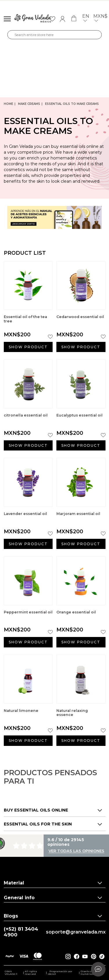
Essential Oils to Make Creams (72, 104)
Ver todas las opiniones (76, 851)
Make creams (29, 104)
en (86, 19)
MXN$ (100, 19)
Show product (28, 347)
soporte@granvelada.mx (76, 932)
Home (8, 104)
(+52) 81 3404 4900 (21, 932)
